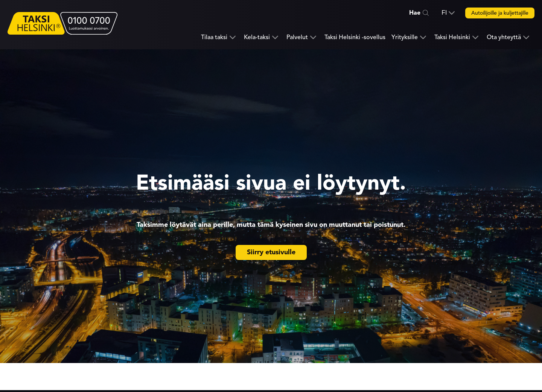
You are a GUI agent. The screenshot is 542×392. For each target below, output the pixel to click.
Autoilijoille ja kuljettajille (500, 13)
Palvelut (297, 37)
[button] (448, 13)
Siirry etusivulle (271, 252)
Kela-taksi (257, 37)
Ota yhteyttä (504, 37)
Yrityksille (405, 37)
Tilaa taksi (214, 37)
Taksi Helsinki (452, 37)
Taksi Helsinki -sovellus (355, 37)
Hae (415, 13)
